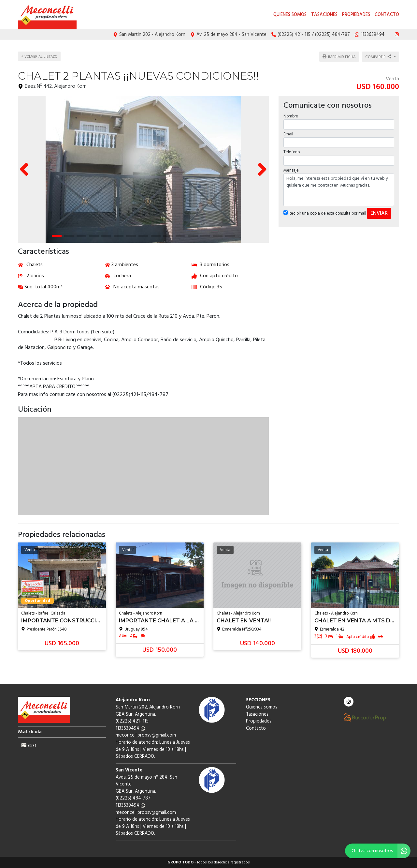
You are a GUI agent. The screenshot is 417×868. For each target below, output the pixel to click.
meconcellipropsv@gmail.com (146, 735)
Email (288, 134)
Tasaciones (324, 15)
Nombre (291, 116)
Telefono (292, 152)
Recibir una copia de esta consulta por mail (325, 213)
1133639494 (130, 729)
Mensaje (291, 169)
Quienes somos (290, 15)
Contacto (387, 15)
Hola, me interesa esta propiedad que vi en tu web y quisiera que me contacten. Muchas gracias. (339, 189)
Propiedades (356, 15)
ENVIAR (379, 212)
